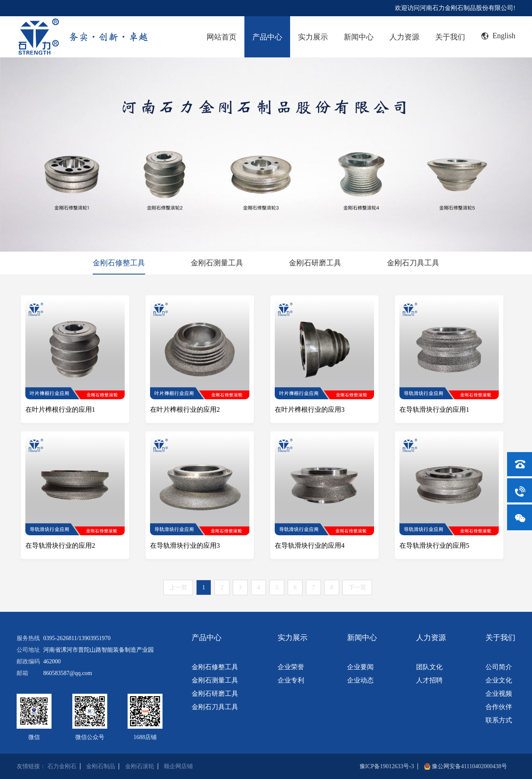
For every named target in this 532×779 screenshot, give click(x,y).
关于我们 (450, 37)
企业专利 (291, 680)
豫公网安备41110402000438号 (469, 766)
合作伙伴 (499, 707)
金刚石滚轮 (140, 766)
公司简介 (499, 667)
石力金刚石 (62, 766)
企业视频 (499, 694)
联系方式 (499, 720)
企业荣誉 (291, 667)
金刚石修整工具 (119, 263)
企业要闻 (360, 667)
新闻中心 (359, 37)
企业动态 (360, 680)
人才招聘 (429, 680)
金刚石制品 (101, 766)
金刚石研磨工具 (315, 263)
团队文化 (429, 667)
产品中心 (267, 37)
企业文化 (499, 680)
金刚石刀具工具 (413, 263)
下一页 (357, 587)
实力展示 (313, 37)
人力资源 (404, 37)
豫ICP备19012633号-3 (387, 766)
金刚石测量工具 (217, 263)
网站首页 (222, 37)
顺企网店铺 (178, 766)
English (498, 36)
